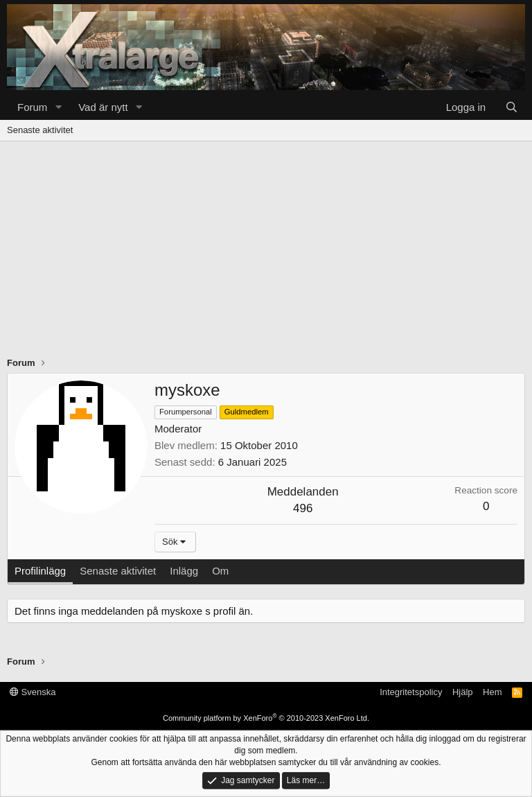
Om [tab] (220, 571)
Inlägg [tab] (184, 571)
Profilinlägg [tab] (40, 571)
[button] (58, 107)
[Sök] (512, 107)
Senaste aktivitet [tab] (118, 571)
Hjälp (463, 692)
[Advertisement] (266, 245)
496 (303, 508)
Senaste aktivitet (40, 130)
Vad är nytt (103, 107)
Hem (492, 692)
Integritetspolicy (411, 692)
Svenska (33, 692)
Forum (32, 107)
